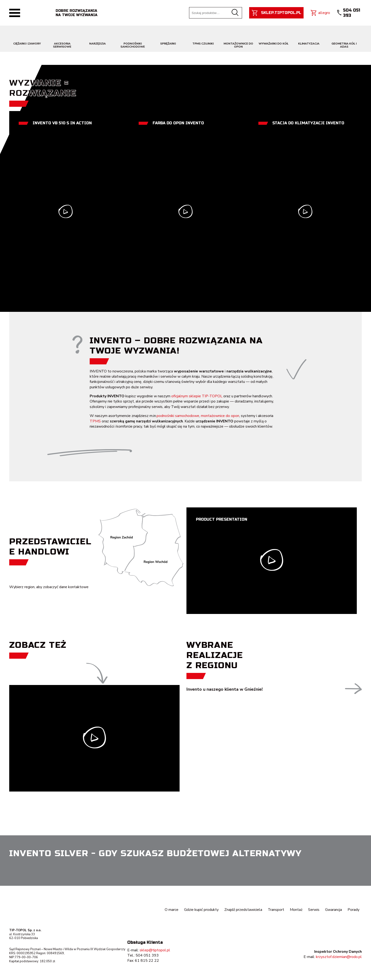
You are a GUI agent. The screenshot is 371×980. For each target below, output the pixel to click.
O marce (171, 910)
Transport (276, 910)
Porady (353, 910)
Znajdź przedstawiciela (243, 910)
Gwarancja (333, 910)
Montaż (296, 910)
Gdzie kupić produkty (201, 910)
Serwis (314, 910)
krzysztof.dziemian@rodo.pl (339, 957)
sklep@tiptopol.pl (155, 950)
